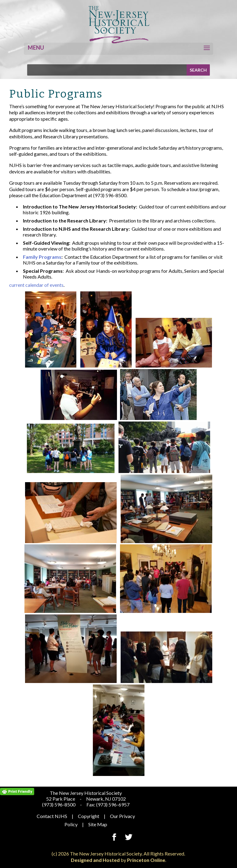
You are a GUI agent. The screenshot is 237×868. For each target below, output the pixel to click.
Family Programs (42, 257)
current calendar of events (36, 285)
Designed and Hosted (95, 860)
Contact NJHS (52, 816)
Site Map (98, 824)
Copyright (89, 816)
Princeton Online (146, 860)
